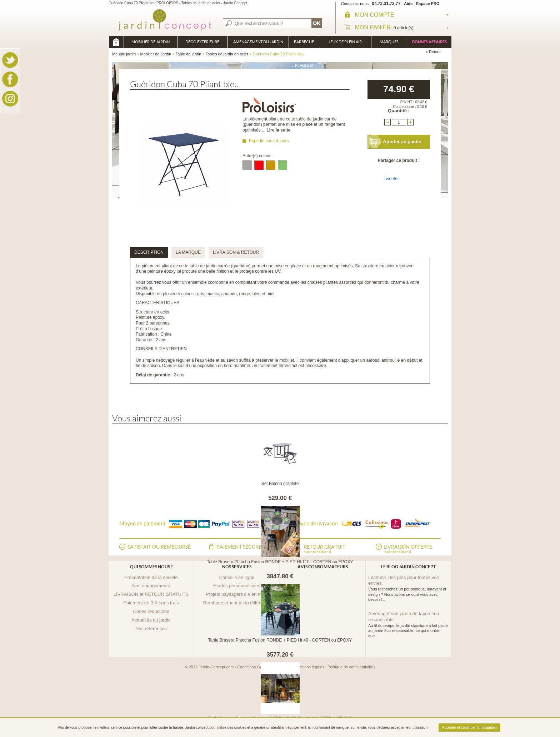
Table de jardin (189, 54)
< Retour (433, 52)
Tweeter (391, 179)
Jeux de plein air (345, 42)
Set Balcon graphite (280, 484)
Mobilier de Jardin (151, 42)
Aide (408, 4)
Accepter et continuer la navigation (469, 728)
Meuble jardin (116, 42)
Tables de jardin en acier (227, 54)
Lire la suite (278, 130)
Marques (389, 42)
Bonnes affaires (429, 42)
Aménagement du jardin (258, 42)
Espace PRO (428, 4)
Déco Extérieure (202, 42)
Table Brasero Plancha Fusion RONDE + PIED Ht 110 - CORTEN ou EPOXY (280, 562)
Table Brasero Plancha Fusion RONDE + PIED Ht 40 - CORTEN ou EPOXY (280, 640)
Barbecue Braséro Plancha (304, 44)
